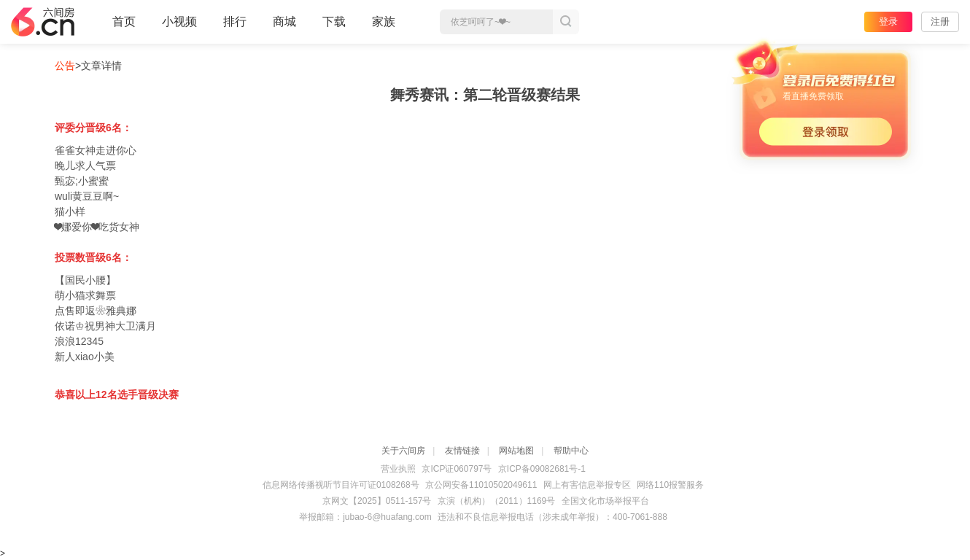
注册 (940, 22)
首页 (124, 28)
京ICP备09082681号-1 (542, 469)
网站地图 (516, 451)
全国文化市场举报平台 (605, 501)
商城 (284, 28)
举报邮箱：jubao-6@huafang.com (365, 517)
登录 (888, 22)
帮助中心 (571, 451)
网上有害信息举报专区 (587, 485)
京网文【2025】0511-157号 (377, 501)
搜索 (566, 22)
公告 (65, 66)
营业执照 (398, 469)
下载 (334, 22)
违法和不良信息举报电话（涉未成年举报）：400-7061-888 (552, 517)
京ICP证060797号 (457, 469)
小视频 (179, 28)
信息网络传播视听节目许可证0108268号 (341, 485)
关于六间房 (403, 451)
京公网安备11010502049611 (481, 485)
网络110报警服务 (670, 485)
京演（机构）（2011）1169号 (496, 501)
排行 (235, 22)
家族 (384, 28)
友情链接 (462, 451)
